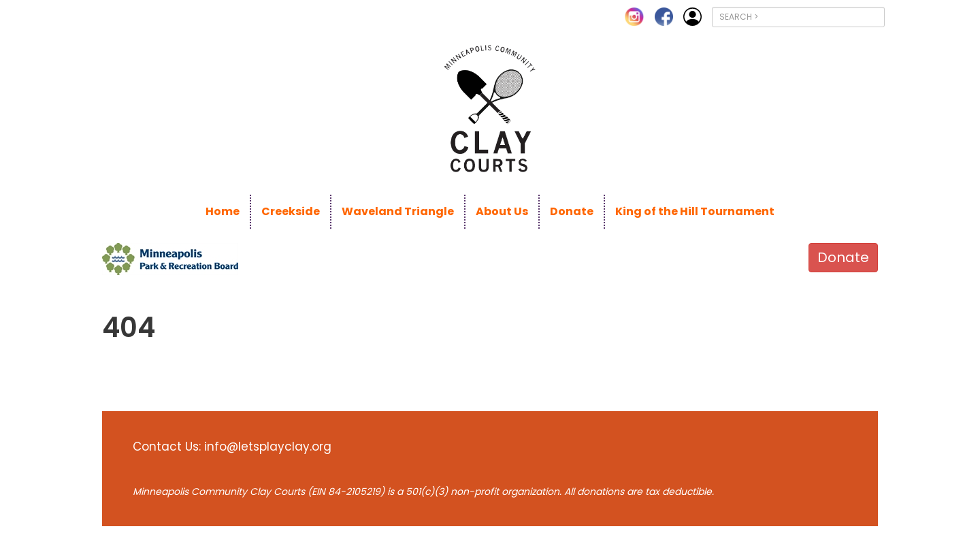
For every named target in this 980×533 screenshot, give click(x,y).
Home (223, 211)
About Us (502, 211)
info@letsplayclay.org (268, 447)
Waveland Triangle (398, 211)
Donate (572, 211)
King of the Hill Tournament (695, 211)
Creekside (291, 211)
